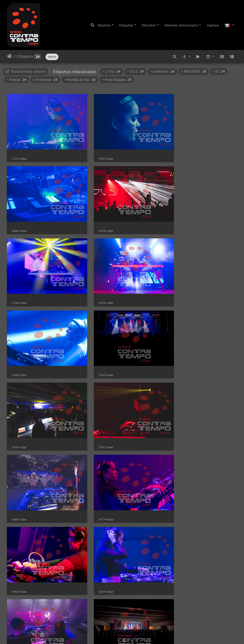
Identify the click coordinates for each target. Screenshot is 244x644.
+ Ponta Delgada (117, 80)
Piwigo (133, 635)
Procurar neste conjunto (25, 71)
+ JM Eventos (45, 80)
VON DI (52, 57)
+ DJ (219, 71)
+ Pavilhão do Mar (80, 80)
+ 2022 (135, 71)
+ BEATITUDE (194, 71)
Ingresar (213, 25)
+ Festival (16, 80)
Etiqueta (25, 56)
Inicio (9, 56)
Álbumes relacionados (181, 25)
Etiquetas (126, 25)
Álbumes (104, 25)
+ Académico (162, 71)
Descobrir (149, 25)
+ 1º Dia (112, 71)
